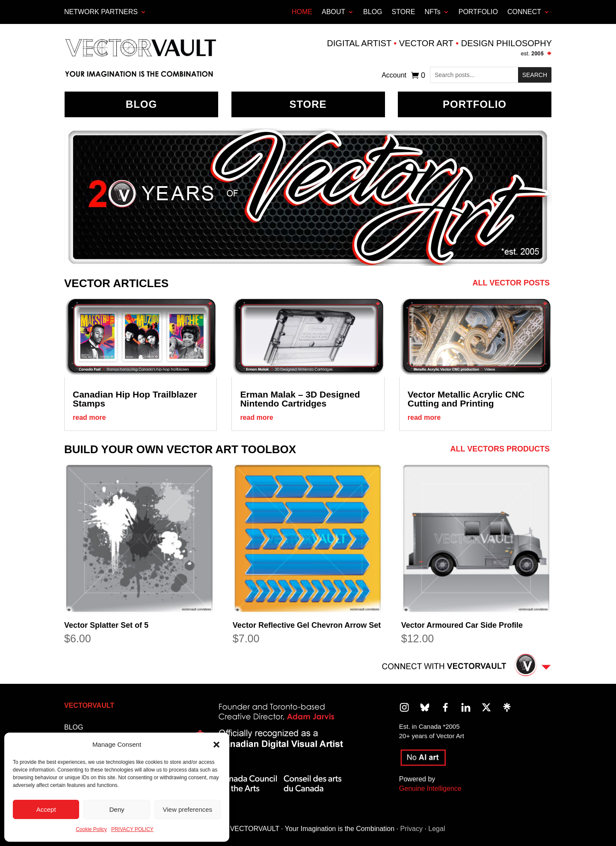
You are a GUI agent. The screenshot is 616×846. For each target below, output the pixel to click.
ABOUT (333, 12)
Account (394, 76)
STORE (404, 12)
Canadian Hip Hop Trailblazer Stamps (135, 399)
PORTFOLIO (478, 12)
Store (308, 104)
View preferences (188, 809)
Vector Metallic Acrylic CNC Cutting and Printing (466, 399)
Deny (117, 809)
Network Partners (101, 12)
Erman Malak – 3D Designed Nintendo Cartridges (300, 399)
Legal (437, 829)
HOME (302, 12)
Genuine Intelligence (430, 788)
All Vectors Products (500, 449)
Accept (46, 809)
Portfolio (475, 104)
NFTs (432, 12)
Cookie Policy (91, 829)
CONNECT (524, 12)
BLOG (373, 12)
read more (89, 417)
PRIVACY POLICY (132, 829)
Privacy (411, 829)
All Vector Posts (511, 283)
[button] (216, 745)
